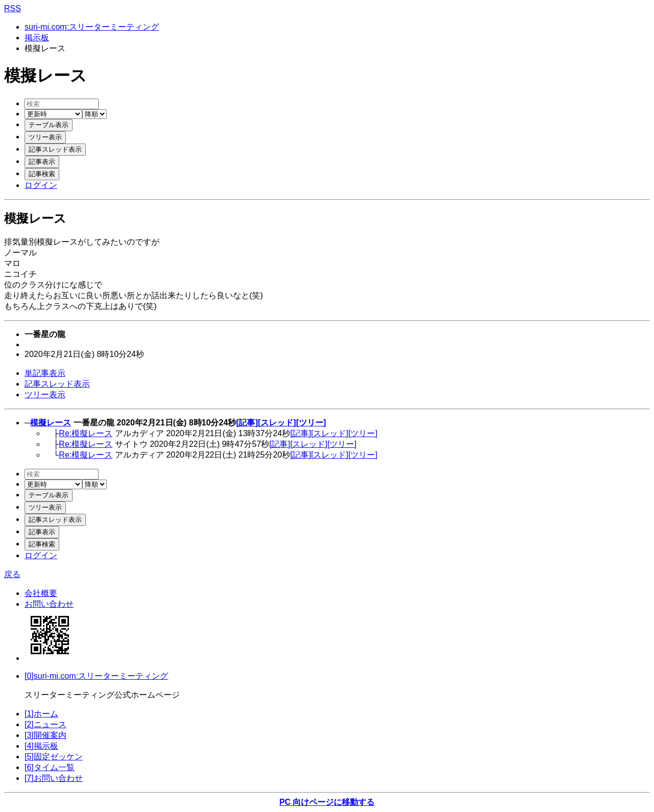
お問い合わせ (49, 604)
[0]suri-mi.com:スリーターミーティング (96, 676)
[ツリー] (311, 423)
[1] (41, 714)
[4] (41, 746)
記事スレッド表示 (57, 384)
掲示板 (37, 38)
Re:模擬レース (86, 433)
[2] (45, 724)
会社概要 (41, 593)
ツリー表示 (45, 395)
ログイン (41, 185)
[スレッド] (277, 423)
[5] (54, 757)
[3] (45, 735)
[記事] (247, 423)
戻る (12, 574)
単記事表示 (45, 373)
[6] (50, 767)
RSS (13, 8)
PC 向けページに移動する (327, 802)
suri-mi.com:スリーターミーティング (92, 27)
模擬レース (51, 423)
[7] (54, 778)
